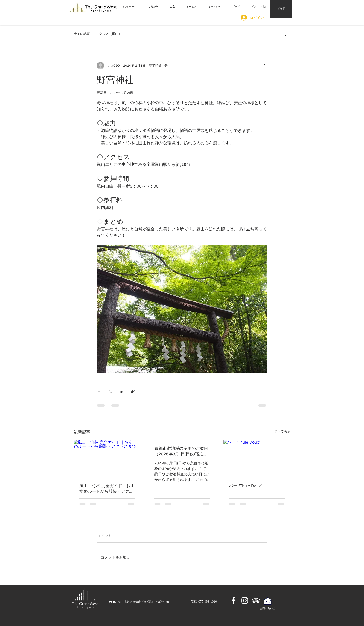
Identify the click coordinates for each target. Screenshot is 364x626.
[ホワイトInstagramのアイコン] (245, 601)
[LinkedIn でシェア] (122, 391)
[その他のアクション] (264, 66)
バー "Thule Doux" (246, 486)
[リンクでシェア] (133, 391)
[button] (284, 34)
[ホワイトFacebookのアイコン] (233, 601)
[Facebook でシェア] (99, 391)
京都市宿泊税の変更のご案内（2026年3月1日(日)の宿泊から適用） (181, 451)
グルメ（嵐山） (110, 34)
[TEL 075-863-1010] (204, 602)
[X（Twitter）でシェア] (110, 391)
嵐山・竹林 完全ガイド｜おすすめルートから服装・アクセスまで (107, 489)
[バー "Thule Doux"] (257, 459)
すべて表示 (282, 431)
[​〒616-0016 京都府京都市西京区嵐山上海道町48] (138, 602)
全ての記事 (82, 34)
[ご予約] (281, 9)
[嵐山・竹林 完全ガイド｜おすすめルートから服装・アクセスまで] (107, 459)
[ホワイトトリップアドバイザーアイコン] (256, 601)
